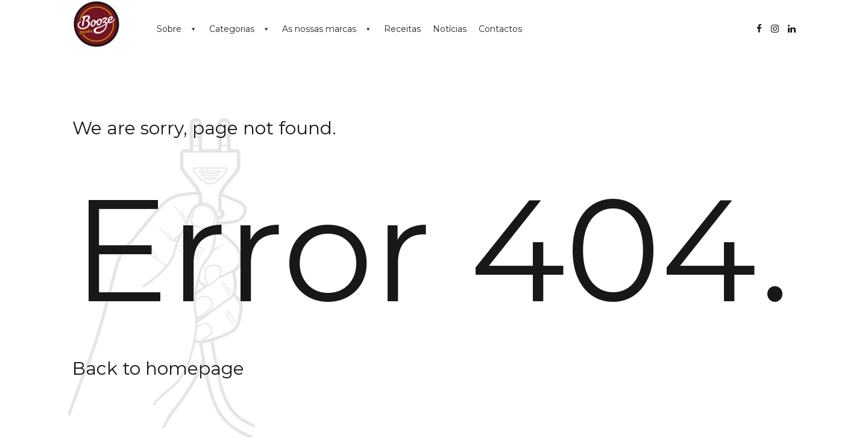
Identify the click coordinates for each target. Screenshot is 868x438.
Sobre (169, 29)
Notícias (450, 29)
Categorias (232, 29)
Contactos (500, 29)
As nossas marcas (319, 29)
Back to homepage (158, 368)
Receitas (402, 29)
